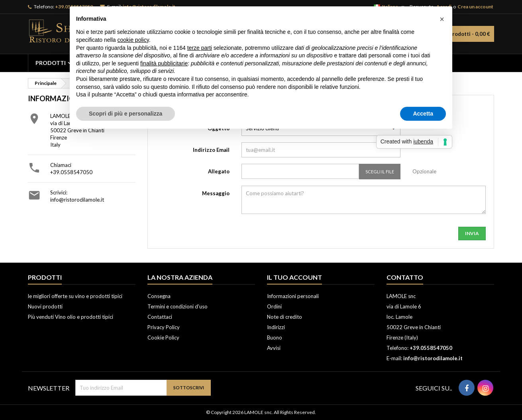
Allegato (219, 171)
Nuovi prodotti (45, 306)
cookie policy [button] (133, 40)
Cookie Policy (163, 338)
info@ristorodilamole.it (77, 200)
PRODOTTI (51, 63)
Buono (275, 338)
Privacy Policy (164, 327)
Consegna (159, 296)
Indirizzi (276, 327)
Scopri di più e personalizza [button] (126, 114)
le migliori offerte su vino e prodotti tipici (75, 296)
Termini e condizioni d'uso (178, 306)
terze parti (200, 48)
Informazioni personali (293, 296)
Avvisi (274, 348)
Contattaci (160, 317)
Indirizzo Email (211, 150)
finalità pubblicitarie (164, 63)
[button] (442, 19)
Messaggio (216, 193)
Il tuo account (294, 277)
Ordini (274, 306)
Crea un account (475, 7)
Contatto (405, 277)
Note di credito (285, 317)
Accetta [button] (423, 114)
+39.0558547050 (71, 172)
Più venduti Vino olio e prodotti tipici (71, 317)
